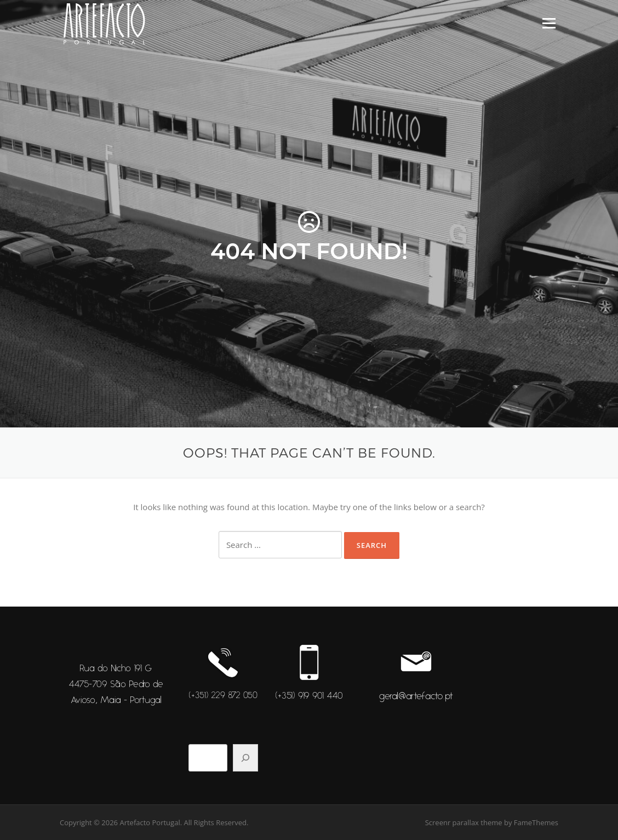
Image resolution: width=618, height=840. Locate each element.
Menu (549, 23)
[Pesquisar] (245, 758)
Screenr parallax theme (464, 822)
